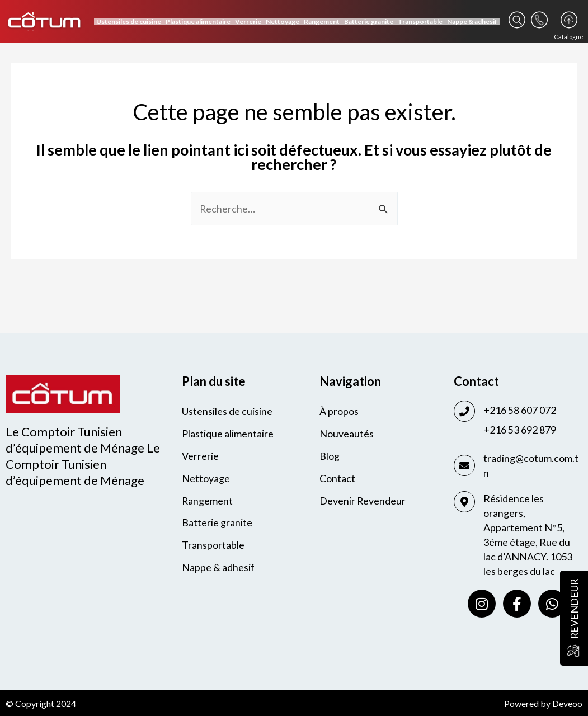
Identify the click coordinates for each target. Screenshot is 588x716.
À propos (339, 412)
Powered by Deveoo (543, 703)
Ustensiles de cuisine (129, 22)
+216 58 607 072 (520, 410)
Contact (337, 479)
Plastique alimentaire (198, 22)
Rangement (322, 22)
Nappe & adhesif (472, 22)
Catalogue (569, 37)
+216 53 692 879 (520, 430)
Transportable (420, 22)
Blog (330, 456)
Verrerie (248, 22)
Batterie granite (369, 22)
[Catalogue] (569, 20)
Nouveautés (347, 434)
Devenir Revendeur (363, 501)
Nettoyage (283, 22)
